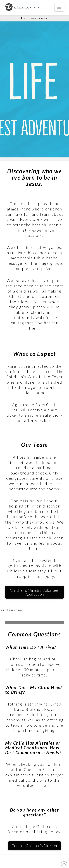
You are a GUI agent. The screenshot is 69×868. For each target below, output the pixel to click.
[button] (59, 7)
